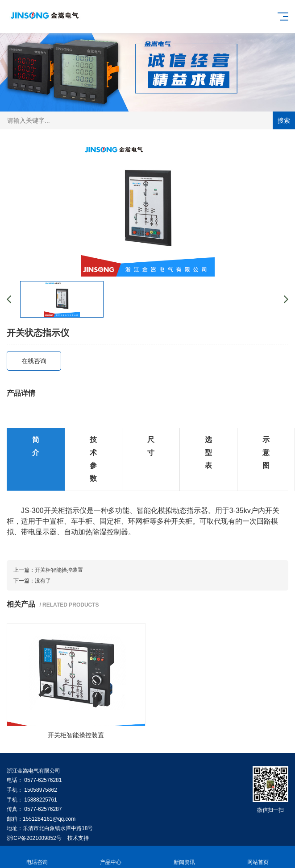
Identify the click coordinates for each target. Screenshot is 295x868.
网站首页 (258, 857)
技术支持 (78, 838)
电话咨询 (37, 857)
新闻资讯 (185, 857)
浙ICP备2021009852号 (34, 838)
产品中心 (110, 857)
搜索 (284, 120)
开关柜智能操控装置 (59, 570)
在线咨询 (34, 361)
